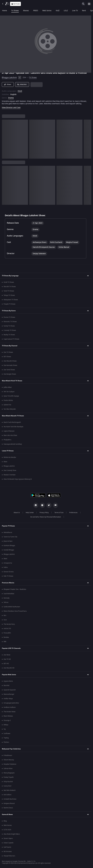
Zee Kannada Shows (10, 365)
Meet (5, 462)
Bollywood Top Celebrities (11, 749)
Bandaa (6, 637)
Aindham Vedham (10, 707)
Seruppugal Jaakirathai (11, 703)
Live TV (75, 11)
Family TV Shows (9, 326)
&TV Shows (7, 357)
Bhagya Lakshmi (9, 78)
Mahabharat (8, 532)
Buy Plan (15, 4)
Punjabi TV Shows (10, 304)
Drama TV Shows (9, 317)
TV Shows (33, 77)
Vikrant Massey (9, 760)
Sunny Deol (7, 786)
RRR (5, 642)
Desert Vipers (8, 838)
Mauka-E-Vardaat (10, 475)
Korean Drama (9, 572)
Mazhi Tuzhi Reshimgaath (12, 422)
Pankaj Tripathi (9, 777)
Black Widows (8, 716)
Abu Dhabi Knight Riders (12, 834)
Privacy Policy (44, 513)
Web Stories (8, 825)
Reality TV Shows (9, 335)
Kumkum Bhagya (9, 546)
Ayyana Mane (8, 681)
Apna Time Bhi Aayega (11, 396)
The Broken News (10, 712)
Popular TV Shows (8, 526)
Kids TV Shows (8, 576)
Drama (11, 98)
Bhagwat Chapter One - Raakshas (15, 589)
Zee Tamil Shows (9, 370)
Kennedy (7, 598)
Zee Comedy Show (10, 470)
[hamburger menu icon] (89, 4)
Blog (5, 821)
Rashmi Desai (8, 808)
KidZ (58, 11)
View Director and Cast (11, 108)
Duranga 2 (7, 720)
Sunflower (7, 733)
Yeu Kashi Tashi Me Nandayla (13, 427)
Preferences (73, 513)
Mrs (5, 615)
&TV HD (6, 664)
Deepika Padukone (10, 764)
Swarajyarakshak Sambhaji (13, 444)
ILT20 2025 (7, 830)
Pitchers (6, 742)
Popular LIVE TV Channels (11, 648)
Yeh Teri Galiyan (9, 392)
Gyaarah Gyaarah (10, 690)
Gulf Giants (7, 847)
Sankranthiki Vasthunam (12, 607)
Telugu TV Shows (9, 295)
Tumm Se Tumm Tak (10, 537)
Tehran (6, 602)
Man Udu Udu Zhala (10, 435)
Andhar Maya (8, 699)
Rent (84, 11)
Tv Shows (15, 11)
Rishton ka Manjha (10, 457)
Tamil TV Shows (9, 291)
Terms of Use (59, 513)
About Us (17, 513)
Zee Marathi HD (9, 668)
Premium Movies (8, 583)
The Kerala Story (9, 624)
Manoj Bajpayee (9, 773)
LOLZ (66, 11)
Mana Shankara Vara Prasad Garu (15, 611)
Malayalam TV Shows (11, 300)
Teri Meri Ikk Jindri (10, 409)
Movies (26, 11)
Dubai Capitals (9, 843)
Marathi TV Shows (10, 287)
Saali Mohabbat (9, 594)
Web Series (47, 11)
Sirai (5, 620)
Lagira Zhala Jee (9, 431)
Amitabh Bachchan (10, 799)
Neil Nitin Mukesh (10, 790)
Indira (6, 567)
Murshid (6, 686)
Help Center (30, 513)
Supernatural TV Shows (11, 339)
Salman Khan (8, 769)
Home (5, 11)
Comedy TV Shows (10, 330)
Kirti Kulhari (8, 795)
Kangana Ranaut (9, 803)
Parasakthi (7, 633)
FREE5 (36, 11)
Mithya (6, 725)
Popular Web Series (9, 675)
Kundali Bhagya (9, 550)
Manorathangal (9, 694)
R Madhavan (8, 755)
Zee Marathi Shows (10, 361)
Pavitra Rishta (8, 400)
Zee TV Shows (8, 352)
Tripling (6, 738)
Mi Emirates (8, 852)
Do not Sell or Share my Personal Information (46, 517)
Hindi (20, 91)
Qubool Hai (7, 405)
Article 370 (7, 629)
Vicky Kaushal (8, 782)
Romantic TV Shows (10, 322)
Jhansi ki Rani (8, 541)
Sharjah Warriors (9, 856)
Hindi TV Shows (9, 282)
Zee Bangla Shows (10, 374)
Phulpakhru (7, 440)
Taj (5, 729)
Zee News (7, 655)
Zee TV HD (7, 659)
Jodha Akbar (8, 387)
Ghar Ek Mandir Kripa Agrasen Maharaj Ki (18, 479)
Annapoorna (8, 563)
